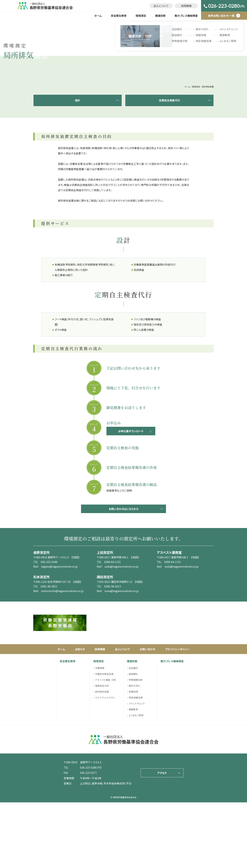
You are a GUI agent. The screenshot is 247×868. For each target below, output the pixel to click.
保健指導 (133, 757)
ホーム (98, 16)
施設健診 (133, 740)
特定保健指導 (136, 763)
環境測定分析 (102, 751)
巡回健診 (133, 734)
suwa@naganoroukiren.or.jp (122, 656)
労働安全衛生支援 (104, 740)
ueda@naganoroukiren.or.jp (121, 632)
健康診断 (160, 16)
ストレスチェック (137, 769)
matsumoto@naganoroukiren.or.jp (62, 656)
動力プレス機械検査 (186, 16)
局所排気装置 (102, 757)
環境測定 (141, 16)
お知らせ (80, 715)
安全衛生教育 (119, 16)
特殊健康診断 (136, 745)
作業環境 (100, 734)
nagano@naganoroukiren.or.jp (59, 632)
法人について (161, 6)
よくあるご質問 (136, 781)
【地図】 (75, 623)
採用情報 (186, 6)
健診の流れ (134, 751)
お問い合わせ (147, 715)
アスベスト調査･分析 (106, 745)
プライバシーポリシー (177, 715)
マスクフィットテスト (105, 763)
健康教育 (133, 775)
